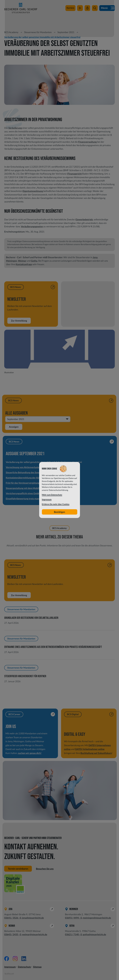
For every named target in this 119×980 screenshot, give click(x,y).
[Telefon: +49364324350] (13, 934)
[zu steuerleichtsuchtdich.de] (70, 8)
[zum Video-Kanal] (80, 8)
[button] (95, 8)
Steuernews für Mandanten (38, 32)
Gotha (34, 261)
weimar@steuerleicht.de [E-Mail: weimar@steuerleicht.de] (35, 934)
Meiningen (11, 261)
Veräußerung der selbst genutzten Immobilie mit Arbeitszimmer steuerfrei (42, 37)
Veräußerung (15, 128)
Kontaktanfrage (24, 264)
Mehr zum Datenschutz (52, 495)
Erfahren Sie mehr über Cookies (56, 504)
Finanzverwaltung (87, 142)
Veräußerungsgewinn (32, 226)
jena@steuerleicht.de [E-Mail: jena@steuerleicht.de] (33, 918)
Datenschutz (24, 967)
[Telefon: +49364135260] (13, 918)
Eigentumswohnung (33, 191)
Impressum (10, 967)
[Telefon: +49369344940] (73, 918)
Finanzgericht (75, 174)
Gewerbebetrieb (84, 219)
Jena (95, 257)
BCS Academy (11, 32)
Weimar (22, 261)
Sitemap (37, 967)
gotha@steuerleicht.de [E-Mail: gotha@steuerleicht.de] (94, 934)
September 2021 (66, 32)
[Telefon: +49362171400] (73, 934)
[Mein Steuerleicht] (87, 8)
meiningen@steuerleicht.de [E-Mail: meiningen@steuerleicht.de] (97, 918)
